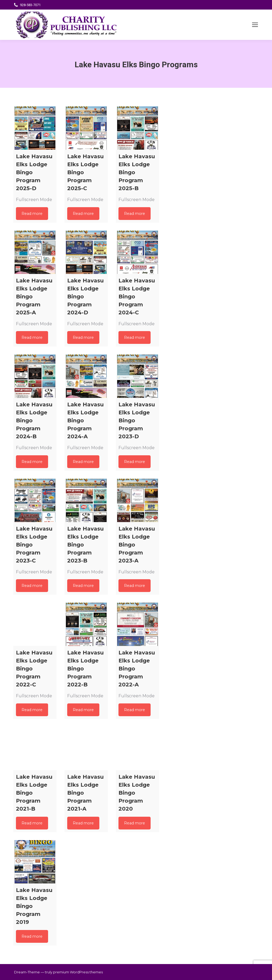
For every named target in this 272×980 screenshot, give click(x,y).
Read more (32, 214)
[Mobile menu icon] (255, 25)
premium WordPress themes (78, 972)
